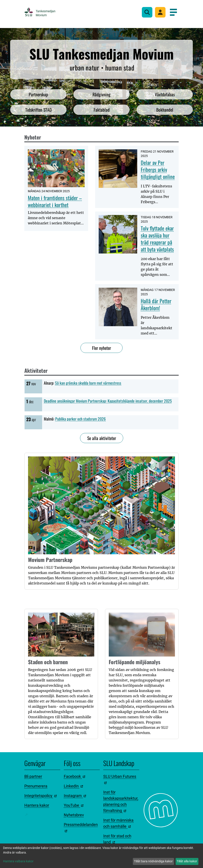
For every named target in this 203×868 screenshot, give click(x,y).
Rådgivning (101, 94)
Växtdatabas (165, 94)
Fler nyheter (101, 348)
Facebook (75, 776)
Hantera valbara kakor (18, 861)
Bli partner (33, 776)
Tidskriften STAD (38, 110)
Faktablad (102, 110)
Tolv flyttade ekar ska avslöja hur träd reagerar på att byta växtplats (157, 239)
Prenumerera (36, 786)
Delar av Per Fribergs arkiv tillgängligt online (158, 169)
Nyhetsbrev (74, 815)
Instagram (75, 796)
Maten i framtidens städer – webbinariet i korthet (55, 201)
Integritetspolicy (41, 796)
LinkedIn (73, 786)
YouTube (74, 805)
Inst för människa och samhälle (118, 823)
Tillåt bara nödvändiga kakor (153, 861)
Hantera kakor (37, 805)
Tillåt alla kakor (187, 861)
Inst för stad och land (117, 839)
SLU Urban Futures (120, 779)
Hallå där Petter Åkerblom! (156, 304)
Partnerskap (38, 94)
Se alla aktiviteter (102, 438)
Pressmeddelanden (81, 827)
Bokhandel (165, 110)
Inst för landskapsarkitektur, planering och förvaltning (121, 801)
